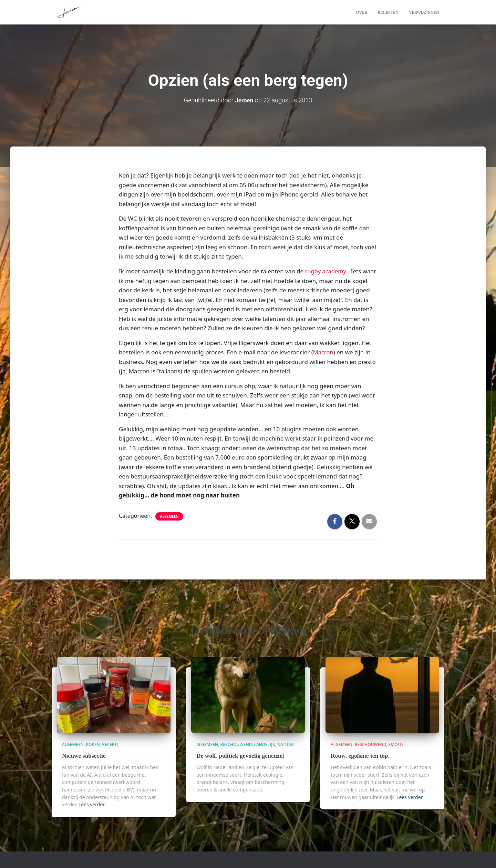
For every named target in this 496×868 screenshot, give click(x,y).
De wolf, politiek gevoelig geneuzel (239, 756)
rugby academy (326, 271)
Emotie (396, 745)
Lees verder (92, 804)
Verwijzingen (424, 12)
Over (362, 12)
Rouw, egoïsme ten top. (359, 756)
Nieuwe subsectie (83, 756)
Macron (324, 361)
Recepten (388, 12)
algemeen (169, 525)
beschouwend (236, 745)
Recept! (110, 745)
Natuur (286, 745)
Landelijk (265, 745)
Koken (93, 745)
